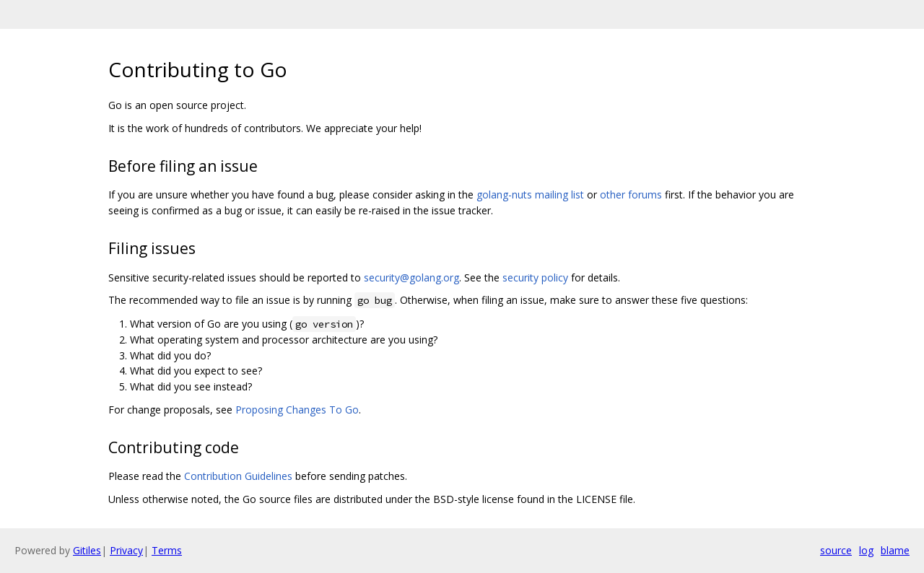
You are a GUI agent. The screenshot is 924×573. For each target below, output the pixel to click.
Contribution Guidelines (238, 476)
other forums (631, 194)
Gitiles (87, 550)
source (836, 550)
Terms (167, 550)
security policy (535, 277)
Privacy (126, 550)
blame (895, 550)
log (866, 550)
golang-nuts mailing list (530, 194)
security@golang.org (411, 277)
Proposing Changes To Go (297, 410)
